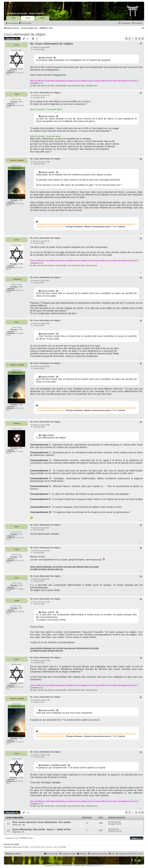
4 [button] (139, 39)
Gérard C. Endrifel (17, 160)
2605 (21, 448)
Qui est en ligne (11, 844)
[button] (126, 39)
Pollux (114, 829)
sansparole (17, 279)
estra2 (17, 549)
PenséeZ (115, 822)
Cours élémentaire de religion (25, 34)
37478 (21, 69)
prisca (17, 45)
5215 (21, 102)
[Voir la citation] (55, 58)
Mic (43, 58)
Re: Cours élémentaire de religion (52, 44)
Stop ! (17, 94)
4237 (21, 557)
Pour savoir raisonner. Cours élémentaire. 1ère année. (42, 822)
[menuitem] (25, 23)
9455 (21, 200)
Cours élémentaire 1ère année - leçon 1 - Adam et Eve (41, 829)
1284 (21, 287)
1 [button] (130, 39)
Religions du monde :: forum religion (25, 13)
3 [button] (136, 39)
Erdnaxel (17, 423)
